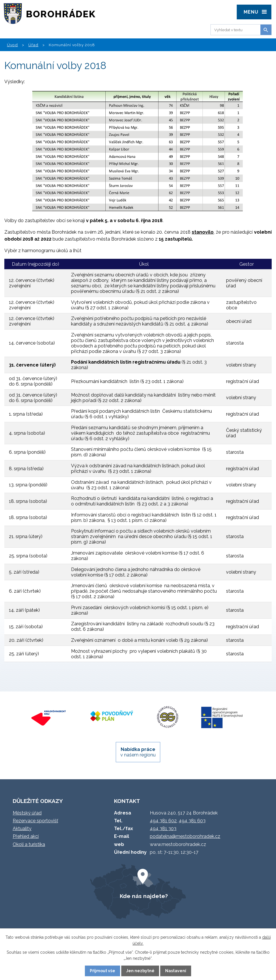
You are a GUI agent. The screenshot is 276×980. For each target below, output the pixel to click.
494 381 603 (192, 821)
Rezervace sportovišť (35, 821)
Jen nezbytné (140, 971)
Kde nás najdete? (144, 896)
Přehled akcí (26, 836)
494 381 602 (163, 821)
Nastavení (176, 971)
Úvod (12, 45)
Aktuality (22, 829)
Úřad (33, 45)
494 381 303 (163, 829)
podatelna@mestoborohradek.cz (185, 836)
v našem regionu (138, 752)
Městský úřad (27, 813)
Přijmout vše (102, 971)
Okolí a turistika (29, 844)
